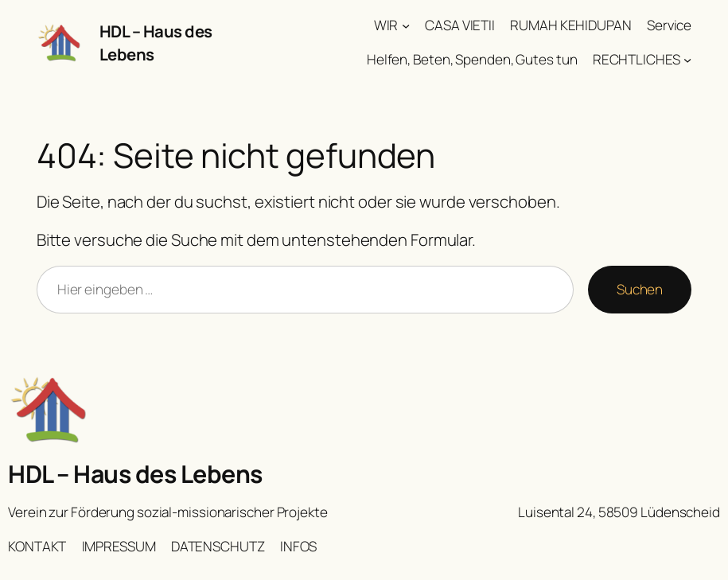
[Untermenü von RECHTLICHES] (687, 60)
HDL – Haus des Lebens (135, 474)
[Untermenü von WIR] (406, 25)
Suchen (640, 289)
